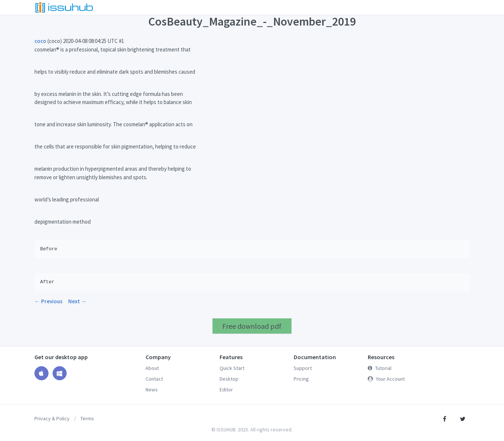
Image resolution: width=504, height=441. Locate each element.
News (152, 390)
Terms (87, 418)
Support (303, 368)
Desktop (229, 379)
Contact (154, 379)
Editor (226, 390)
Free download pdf (252, 326)
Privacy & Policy (52, 418)
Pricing (301, 379)
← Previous (49, 301)
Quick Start (232, 368)
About (152, 368)
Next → (77, 301)
